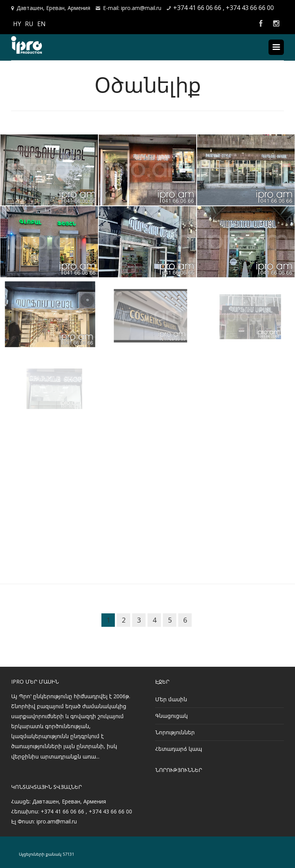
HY (17, 24)
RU (29, 24)
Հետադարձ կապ (179, 749)
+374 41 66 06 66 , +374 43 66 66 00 (224, 8)
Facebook (261, 24)
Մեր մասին (171, 699)
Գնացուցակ (172, 716)
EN (41, 24)
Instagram (276, 24)
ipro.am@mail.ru (57, 821)
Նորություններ (175, 732)
